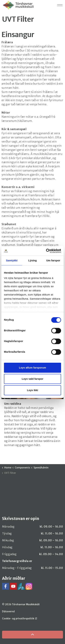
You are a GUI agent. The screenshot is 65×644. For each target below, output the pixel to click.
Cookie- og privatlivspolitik (20, 619)
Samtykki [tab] (12, 260)
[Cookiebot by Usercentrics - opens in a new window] (46, 251)
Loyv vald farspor (32, 379)
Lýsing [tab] (33, 260)
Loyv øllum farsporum (32, 368)
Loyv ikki (32, 390)
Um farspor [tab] (53, 260)
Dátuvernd (8, 611)
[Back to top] (32, 635)
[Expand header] (60, 5)
